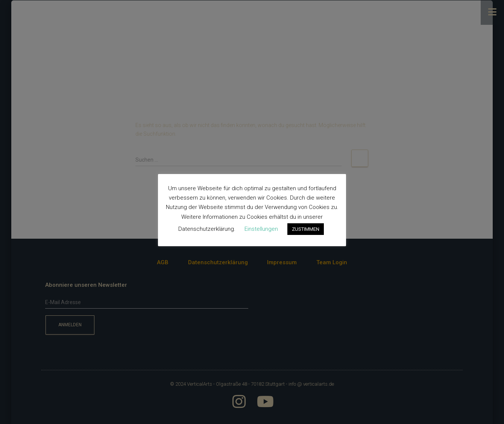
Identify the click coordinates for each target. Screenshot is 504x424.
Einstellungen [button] (261, 229)
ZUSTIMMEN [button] (306, 229)
